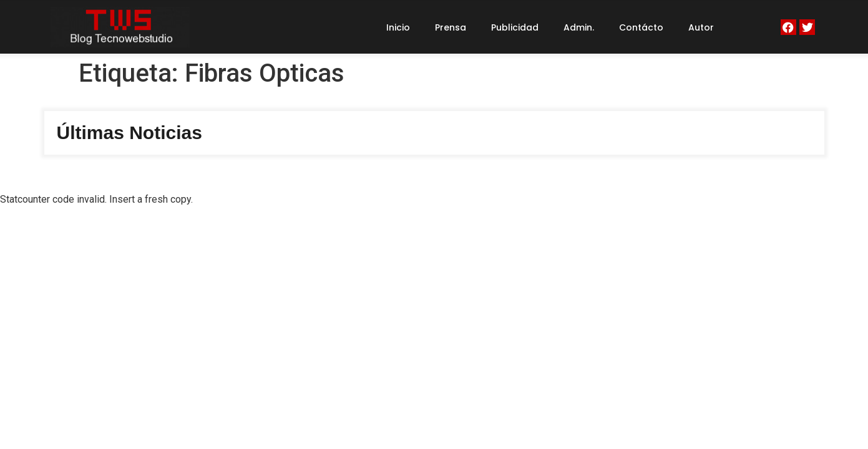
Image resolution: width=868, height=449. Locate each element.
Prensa (451, 27)
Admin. (579, 27)
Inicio (398, 27)
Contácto (641, 27)
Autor (701, 27)
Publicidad (515, 27)
